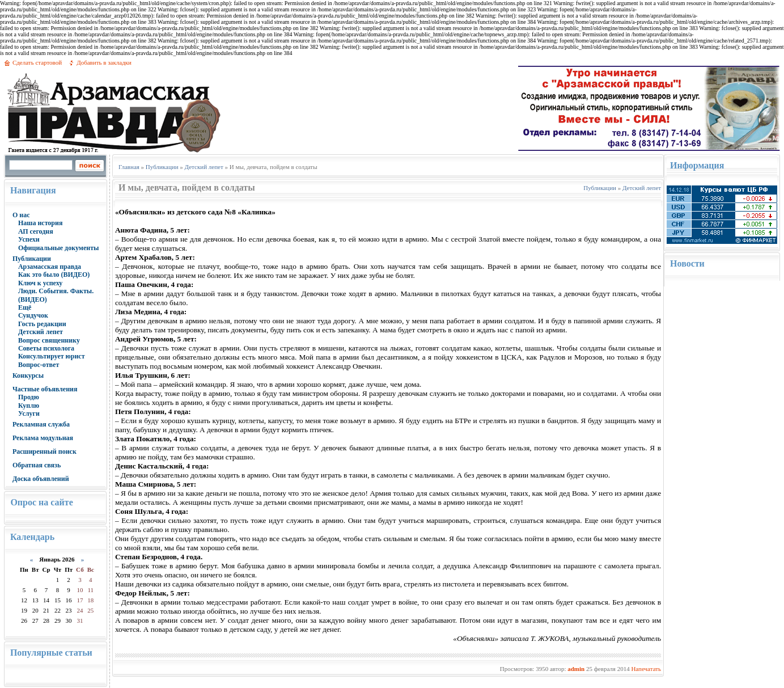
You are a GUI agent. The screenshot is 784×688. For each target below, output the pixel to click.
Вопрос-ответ (39, 365)
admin (576, 669)
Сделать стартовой (37, 62)
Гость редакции (42, 324)
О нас (21, 215)
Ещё (25, 307)
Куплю (29, 406)
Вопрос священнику (49, 340)
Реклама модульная (43, 438)
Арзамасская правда (50, 267)
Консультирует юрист (52, 356)
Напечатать (646, 669)
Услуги (29, 413)
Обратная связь (37, 465)
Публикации (32, 259)
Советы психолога (46, 348)
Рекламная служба (41, 424)
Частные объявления (45, 389)
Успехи (29, 239)
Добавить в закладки (104, 62)
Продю (29, 397)
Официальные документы (59, 248)
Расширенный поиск (45, 451)
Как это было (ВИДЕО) (54, 275)
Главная (129, 167)
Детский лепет (41, 332)
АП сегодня (36, 231)
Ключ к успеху (40, 283)
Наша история (41, 223)
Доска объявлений (41, 479)
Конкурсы (28, 375)
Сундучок (33, 315)
